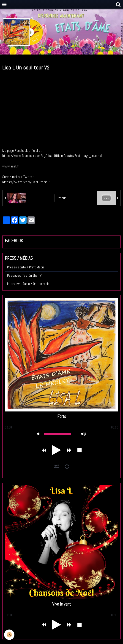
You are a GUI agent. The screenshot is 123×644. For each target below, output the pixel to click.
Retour (61, 198)
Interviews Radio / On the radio (28, 284)
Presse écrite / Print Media (26, 267)
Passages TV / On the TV (24, 275)
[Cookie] (9, 635)
